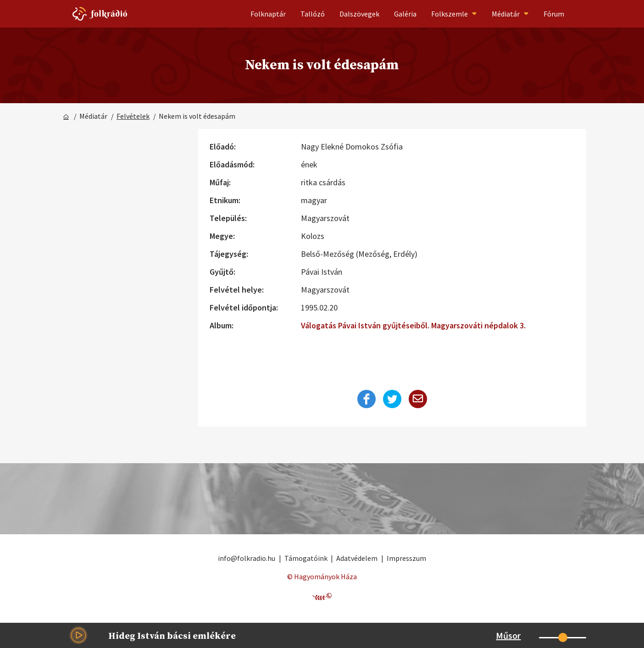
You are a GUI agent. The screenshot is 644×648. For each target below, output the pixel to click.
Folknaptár (268, 14)
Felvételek (133, 116)
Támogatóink (306, 558)
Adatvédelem (357, 558)
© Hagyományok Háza (322, 576)
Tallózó (313, 14)
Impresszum (406, 558)
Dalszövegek (359, 14)
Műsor (508, 635)
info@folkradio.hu (247, 558)
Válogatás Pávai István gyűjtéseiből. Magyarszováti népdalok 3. (413, 325)
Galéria (405, 14)
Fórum (554, 14)
